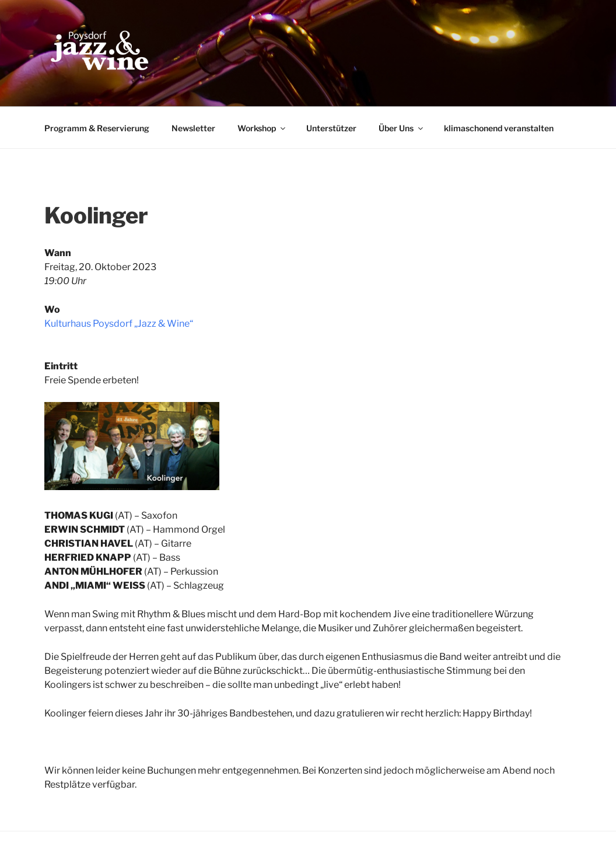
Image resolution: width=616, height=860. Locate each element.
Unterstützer (331, 128)
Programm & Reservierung (97, 128)
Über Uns (402, 128)
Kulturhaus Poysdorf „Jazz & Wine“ (119, 324)
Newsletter (193, 128)
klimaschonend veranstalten (499, 128)
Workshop (262, 128)
